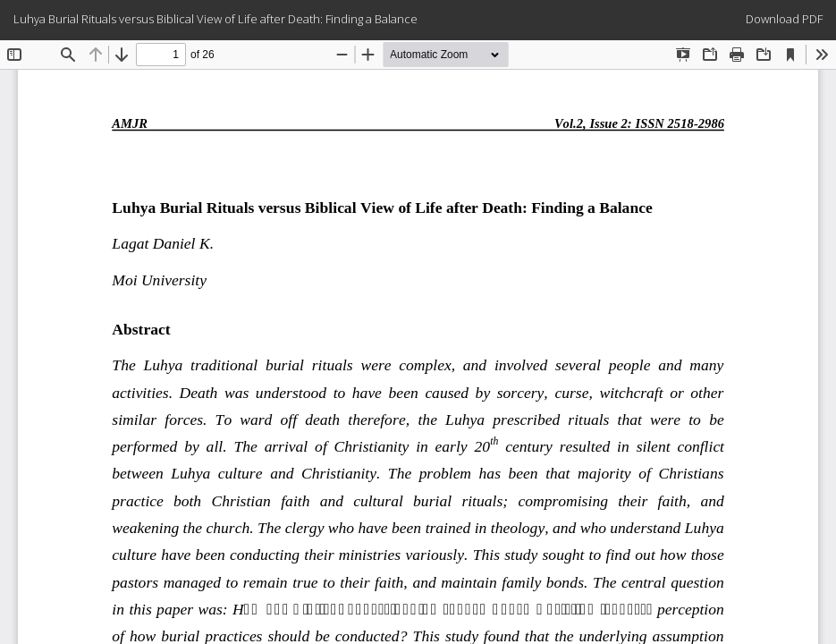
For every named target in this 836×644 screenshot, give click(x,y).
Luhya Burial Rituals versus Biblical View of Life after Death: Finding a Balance (215, 19)
